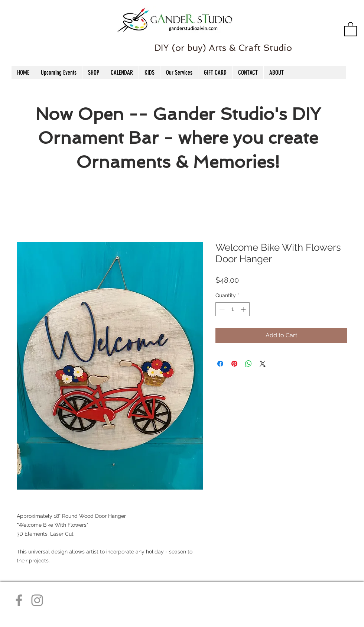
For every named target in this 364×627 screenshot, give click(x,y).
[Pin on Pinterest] (234, 364)
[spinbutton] (233, 309)
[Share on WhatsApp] (248, 364)
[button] (351, 29)
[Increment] (244, 309)
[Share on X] (263, 364)
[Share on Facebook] (220, 364)
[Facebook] (19, 600)
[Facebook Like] (18, 34)
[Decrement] (221, 309)
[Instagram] (37, 600)
